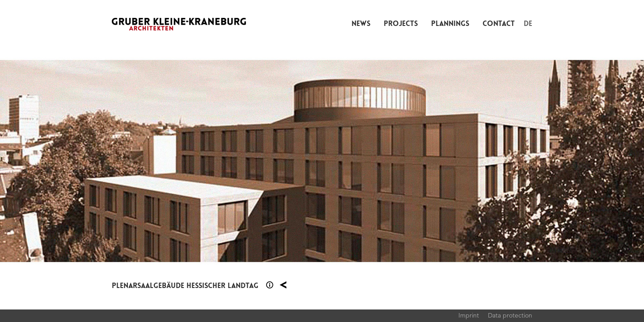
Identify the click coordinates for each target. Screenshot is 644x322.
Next (483, 161)
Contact (499, 23)
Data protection (510, 315)
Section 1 (270, 285)
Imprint (469, 315)
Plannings (450, 23)
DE (528, 23)
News (361, 23)
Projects (401, 23)
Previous (161, 161)
